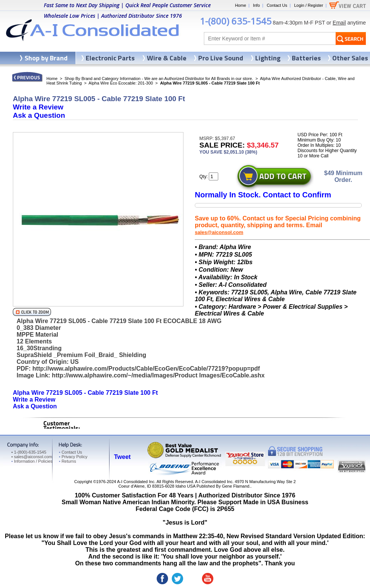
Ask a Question (39, 115)
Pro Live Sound (221, 58)
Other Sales (350, 58)
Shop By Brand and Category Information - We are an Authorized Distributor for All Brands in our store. (159, 79)
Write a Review (38, 107)
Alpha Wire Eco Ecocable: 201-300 (121, 83)
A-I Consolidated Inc (136, 482)
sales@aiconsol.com (219, 232)
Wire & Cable (167, 58)
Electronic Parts (110, 58)
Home (240, 5)
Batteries (306, 58)
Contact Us (277, 5)
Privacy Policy (73, 457)
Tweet (122, 457)
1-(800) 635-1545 (236, 21)
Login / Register (309, 5)
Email (339, 23)
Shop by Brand (46, 58)
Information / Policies (32, 461)
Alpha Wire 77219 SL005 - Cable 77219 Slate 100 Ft (85, 393)
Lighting (268, 58)
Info (256, 5)
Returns (67, 461)
